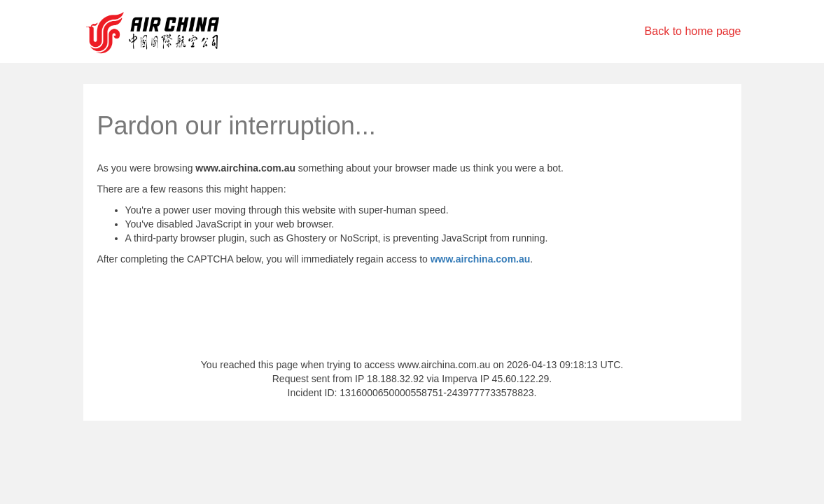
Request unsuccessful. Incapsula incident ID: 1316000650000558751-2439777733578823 (412, 252)
